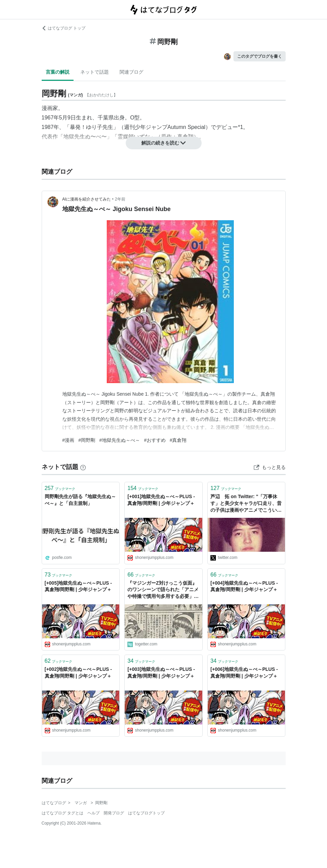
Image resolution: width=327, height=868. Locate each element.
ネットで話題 (95, 72)
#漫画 (68, 440)
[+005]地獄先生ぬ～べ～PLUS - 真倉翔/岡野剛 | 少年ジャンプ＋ (78, 586)
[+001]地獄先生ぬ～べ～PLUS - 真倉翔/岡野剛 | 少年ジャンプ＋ (161, 500)
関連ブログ (131, 72)
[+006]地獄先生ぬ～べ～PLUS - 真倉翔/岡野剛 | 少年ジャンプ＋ (244, 673)
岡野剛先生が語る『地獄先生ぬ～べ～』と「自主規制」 (80, 500)
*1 (240, 127)
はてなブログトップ (146, 813)
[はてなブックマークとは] (83, 467)
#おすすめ (155, 440)
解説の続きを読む (164, 143)
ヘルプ (94, 813)
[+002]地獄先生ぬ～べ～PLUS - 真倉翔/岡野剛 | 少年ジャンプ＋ (78, 673)
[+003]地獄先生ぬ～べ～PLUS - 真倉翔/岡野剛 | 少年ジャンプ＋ (161, 673)
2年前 (120, 199)
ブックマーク (60, 488)
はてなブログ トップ (64, 28)
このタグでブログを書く (260, 56)
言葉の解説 (58, 72)
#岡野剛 (87, 440)
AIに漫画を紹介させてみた (87, 199)
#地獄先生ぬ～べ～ (120, 440)
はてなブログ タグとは (63, 813)
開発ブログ (114, 813)
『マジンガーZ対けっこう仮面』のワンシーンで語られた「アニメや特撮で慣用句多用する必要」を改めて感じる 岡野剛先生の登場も (163, 590)
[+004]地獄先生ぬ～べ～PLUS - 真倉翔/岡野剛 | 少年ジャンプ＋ (244, 586)
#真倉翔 (178, 440)
